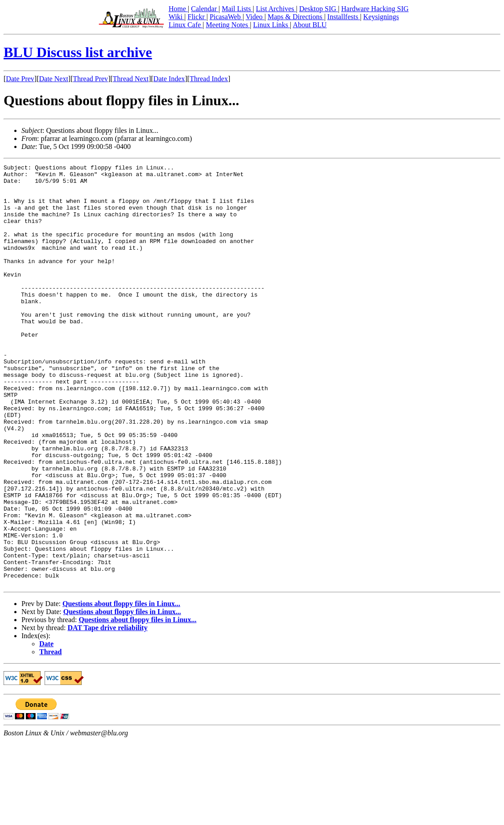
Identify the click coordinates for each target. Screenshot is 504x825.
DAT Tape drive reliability (108, 712)
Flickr (197, 17)
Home (178, 9)
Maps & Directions (296, 17)
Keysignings (381, 17)
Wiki (176, 17)
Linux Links (271, 25)
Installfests (344, 17)
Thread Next (131, 79)
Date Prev (20, 79)
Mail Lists (237, 9)
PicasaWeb (226, 17)
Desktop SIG (319, 9)
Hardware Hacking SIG (375, 9)
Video (255, 17)
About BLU (310, 25)
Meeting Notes (228, 25)
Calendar (205, 9)
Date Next (54, 79)
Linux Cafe (186, 25)
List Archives (276, 9)
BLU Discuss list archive (78, 52)
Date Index (169, 79)
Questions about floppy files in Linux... (121, 688)
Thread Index (209, 79)
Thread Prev (90, 79)
